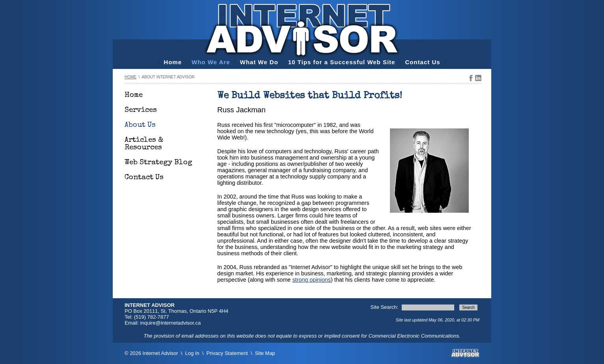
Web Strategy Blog (158, 163)
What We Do (259, 62)
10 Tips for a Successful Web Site (342, 62)
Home (173, 62)
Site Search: (385, 307)
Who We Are (211, 62)
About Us (140, 125)
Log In (192, 353)
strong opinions (311, 280)
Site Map (265, 353)
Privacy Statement (227, 353)
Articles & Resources (144, 144)
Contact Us (422, 62)
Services (141, 110)
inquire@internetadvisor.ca (171, 323)
